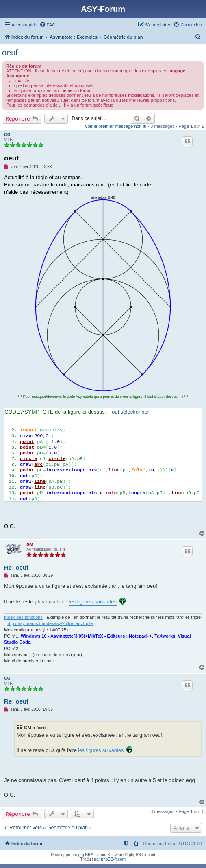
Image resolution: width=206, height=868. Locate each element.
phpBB (85, 855)
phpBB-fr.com (114, 859)
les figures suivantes (93, 602)
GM (30, 545)
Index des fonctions (23, 617)
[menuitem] (48, 25)
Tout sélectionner (129, 412)
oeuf (10, 53)
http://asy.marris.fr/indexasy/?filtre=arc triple (50, 623)
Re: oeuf (16, 567)
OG (7, 135)
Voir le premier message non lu (116, 126)
